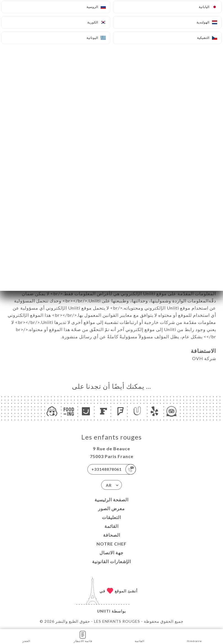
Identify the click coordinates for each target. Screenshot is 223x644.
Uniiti (104, 611)
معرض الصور (111, 508)
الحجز (26, 636)
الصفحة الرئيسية (111, 500)
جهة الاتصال (111, 553)
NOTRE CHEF (111, 544)
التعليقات (111, 517)
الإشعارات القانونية (111, 561)
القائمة (111, 526)
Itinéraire (194, 636)
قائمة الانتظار (83, 636)
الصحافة (112, 535)
